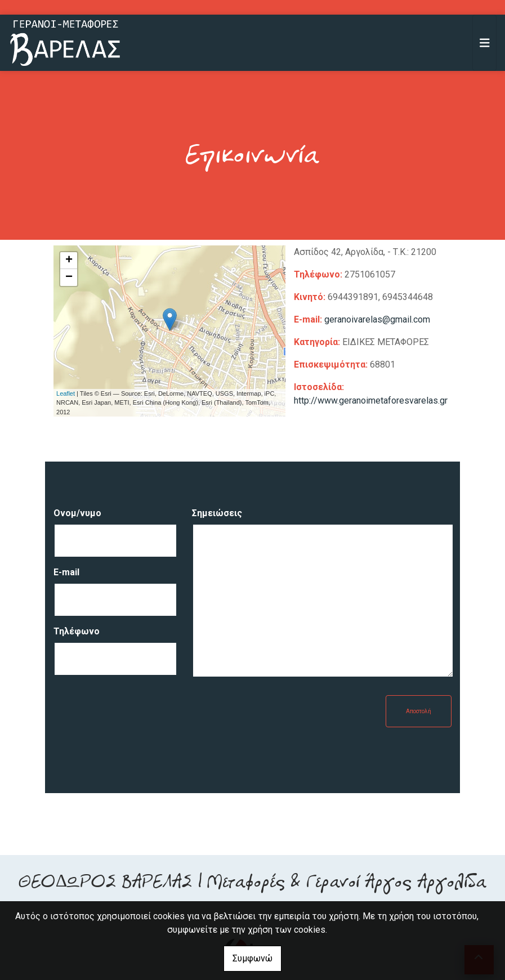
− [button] (69, 278)
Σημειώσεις (217, 513)
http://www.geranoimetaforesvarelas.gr (371, 400)
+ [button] (69, 261)
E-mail (66, 572)
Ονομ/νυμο (77, 513)
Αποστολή (419, 711)
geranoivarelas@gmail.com (377, 319)
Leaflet (66, 393)
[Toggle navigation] (485, 43)
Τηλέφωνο (77, 631)
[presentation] (139, 717)
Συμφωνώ (253, 958)
